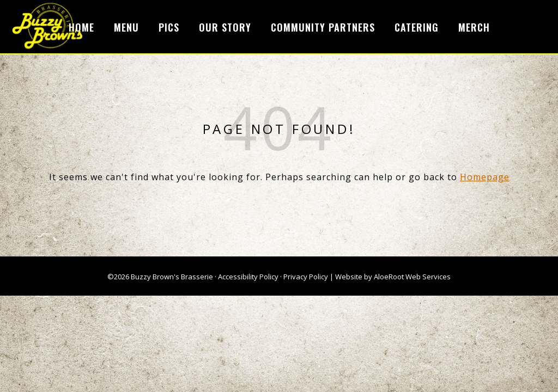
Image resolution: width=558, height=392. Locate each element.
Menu (126, 27)
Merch (474, 27)
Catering (417, 27)
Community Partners (323, 27)
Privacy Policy (306, 277)
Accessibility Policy (248, 277)
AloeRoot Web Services (412, 277)
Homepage (485, 177)
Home (81, 27)
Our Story (225, 27)
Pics (169, 27)
